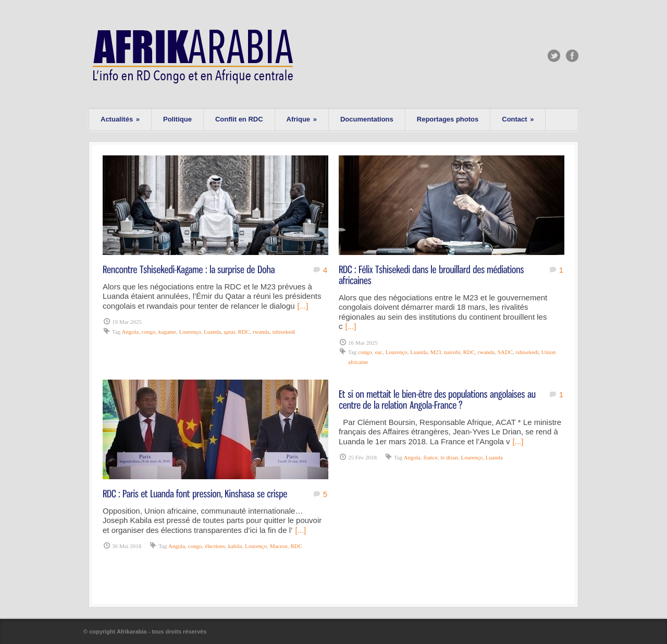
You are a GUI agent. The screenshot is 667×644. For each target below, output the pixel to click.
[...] (303, 306)
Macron (279, 546)
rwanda (261, 332)
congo (148, 332)
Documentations (367, 119)
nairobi (452, 352)
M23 (436, 352)
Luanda (212, 332)
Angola (130, 332)
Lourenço (190, 332)
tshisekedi (284, 332)
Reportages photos (448, 119)
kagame (167, 332)
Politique (177, 119)
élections (215, 546)
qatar (230, 332)
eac (379, 352)
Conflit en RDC (239, 119)
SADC (505, 352)
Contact (518, 119)
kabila (235, 546)
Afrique (302, 119)
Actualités (120, 119)
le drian (449, 457)
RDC (244, 332)
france (430, 457)
